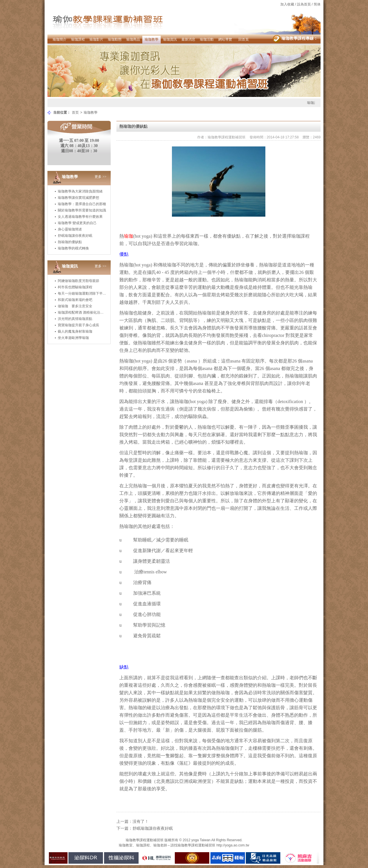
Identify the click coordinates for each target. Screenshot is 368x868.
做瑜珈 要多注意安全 (75, 306)
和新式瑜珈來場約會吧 (75, 300)
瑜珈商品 (133, 39)
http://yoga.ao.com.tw (233, 845)
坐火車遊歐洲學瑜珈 (73, 338)
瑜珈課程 (78, 39)
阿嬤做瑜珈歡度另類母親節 (78, 281)
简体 (317, 4)
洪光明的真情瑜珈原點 (75, 319)
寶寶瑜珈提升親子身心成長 (78, 325)
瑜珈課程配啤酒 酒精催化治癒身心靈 (86, 312)
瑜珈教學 (152, 39)
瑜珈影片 (96, 39)
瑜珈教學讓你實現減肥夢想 (78, 198)
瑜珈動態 (115, 39)
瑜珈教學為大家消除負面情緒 (80, 191)
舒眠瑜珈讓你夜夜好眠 (75, 236)
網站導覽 (225, 39)
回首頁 (244, 39)
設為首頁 (304, 4)
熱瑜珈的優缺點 (70, 242)
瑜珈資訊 (170, 39)
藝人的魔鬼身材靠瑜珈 (75, 331)
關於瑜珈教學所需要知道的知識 (82, 210)
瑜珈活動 (207, 39)
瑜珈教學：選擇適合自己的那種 (82, 204)
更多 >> (100, 177)
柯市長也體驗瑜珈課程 (75, 287)
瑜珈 (129, 313)
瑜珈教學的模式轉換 (73, 248)
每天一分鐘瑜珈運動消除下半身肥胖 (85, 293)
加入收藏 (287, 4)
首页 (75, 112)
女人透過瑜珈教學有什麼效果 (80, 217)
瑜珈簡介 (60, 39)
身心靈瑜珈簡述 (70, 229)
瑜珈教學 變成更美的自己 (77, 223)
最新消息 (188, 39)
